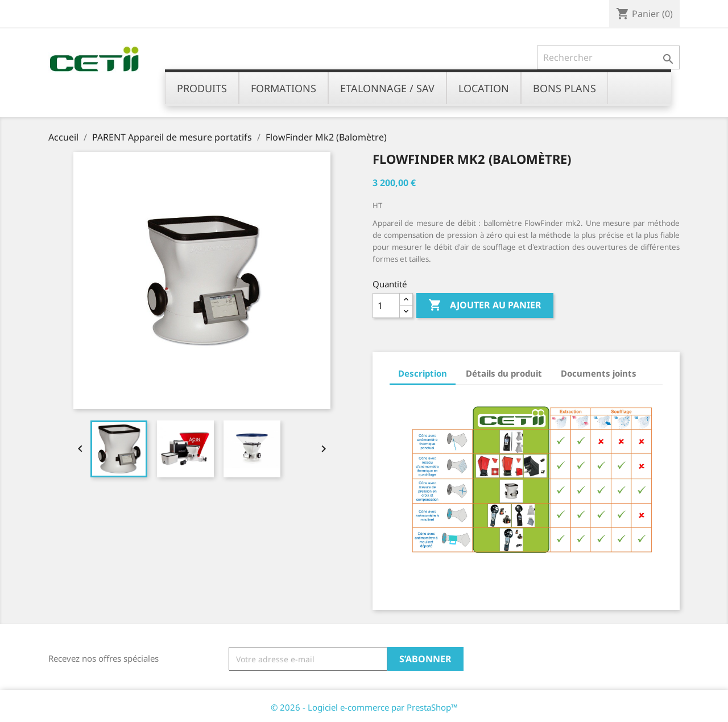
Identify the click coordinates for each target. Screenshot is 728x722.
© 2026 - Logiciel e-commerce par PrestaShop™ (364, 707)
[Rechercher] (608, 57)
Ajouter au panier (485, 306)
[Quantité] (386, 306)
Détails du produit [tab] (504, 373)
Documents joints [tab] (599, 373)
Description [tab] (423, 373)
